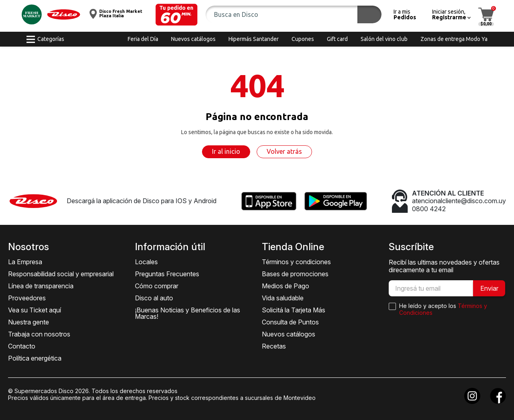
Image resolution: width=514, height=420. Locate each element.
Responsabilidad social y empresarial (61, 274)
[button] (176, 15)
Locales (146, 262)
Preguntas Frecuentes (167, 274)
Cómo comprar (157, 286)
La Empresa (25, 262)
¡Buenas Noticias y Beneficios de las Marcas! (188, 313)
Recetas (274, 346)
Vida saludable (283, 298)
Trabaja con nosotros (39, 334)
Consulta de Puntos (290, 322)
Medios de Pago (286, 286)
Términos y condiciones (296, 262)
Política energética (35, 358)
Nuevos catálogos (289, 334)
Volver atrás (284, 151)
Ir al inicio (226, 151)
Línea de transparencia (41, 286)
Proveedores (27, 298)
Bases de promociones (295, 274)
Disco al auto (154, 298)
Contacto (22, 346)
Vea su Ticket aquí (35, 310)
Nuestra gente (29, 322)
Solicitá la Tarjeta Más (294, 310)
